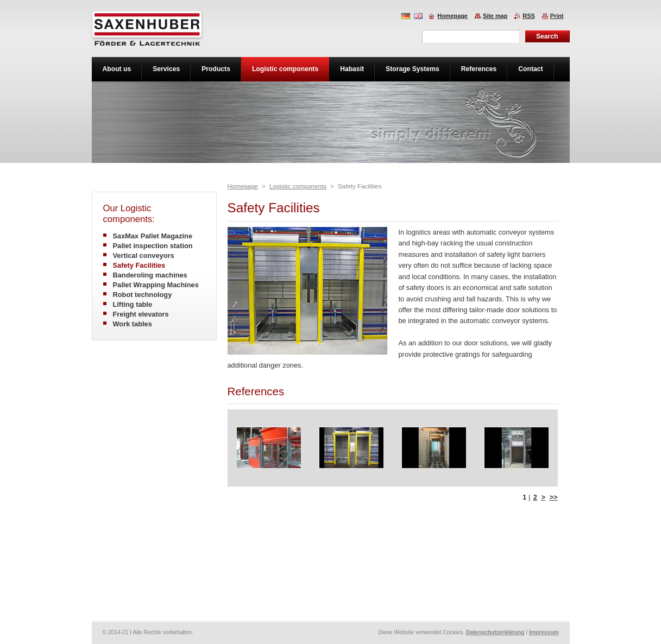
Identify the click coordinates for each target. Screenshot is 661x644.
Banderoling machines (150, 275)
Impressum (544, 632)
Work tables (133, 324)
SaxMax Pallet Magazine (153, 236)
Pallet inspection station (153, 246)
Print (557, 16)
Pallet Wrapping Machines (156, 285)
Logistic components (298, 186)
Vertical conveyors (144, 255)
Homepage (243, 186)
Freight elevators (141, 314)
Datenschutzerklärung (495, 632)
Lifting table (133, 304)
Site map (495, 16)
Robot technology (143, 295)
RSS (528, 16)
